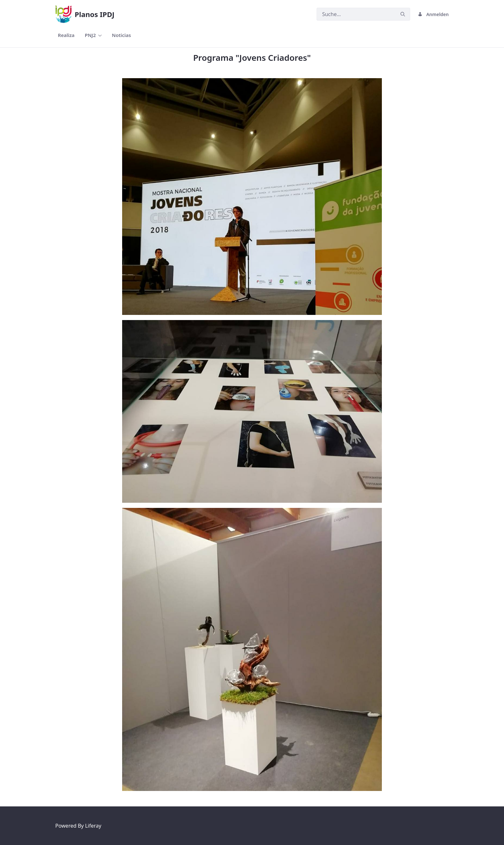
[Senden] (403, 14)
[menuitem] (66, 35)
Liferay (93, 826)
